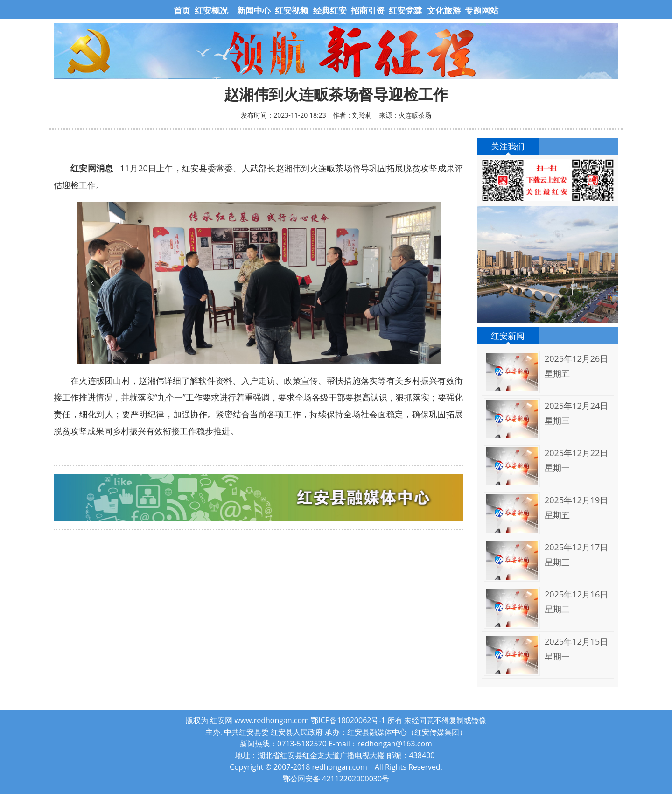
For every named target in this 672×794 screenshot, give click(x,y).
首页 (183, 10)
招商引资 (368, 10)
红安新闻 (508, 336)
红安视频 (292, 10)
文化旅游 (443, 10)
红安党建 (406, 10)
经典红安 (330, 10)
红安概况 (211, 10)
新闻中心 (254, 10)
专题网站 (482, 10)
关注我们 (508, 146)
